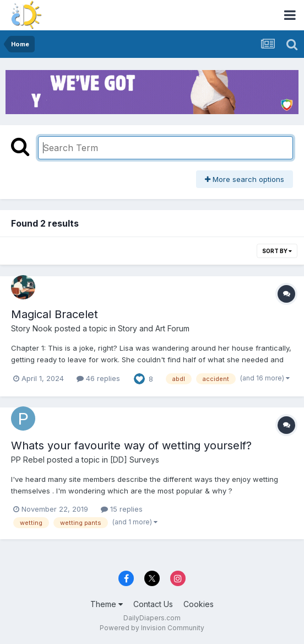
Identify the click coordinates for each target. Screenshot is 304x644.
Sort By (277, 251)
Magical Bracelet (55, 314)
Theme (107, 604)
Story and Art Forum (154, 328)
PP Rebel (28, 460)
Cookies (199, 604)
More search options (245, 179)
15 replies (122, 509)
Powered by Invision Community (152, 628)
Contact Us (153, 604)
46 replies (98, 378)
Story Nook (32, 328)
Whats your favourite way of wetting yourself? (131, 446)
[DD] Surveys (135, 460)
